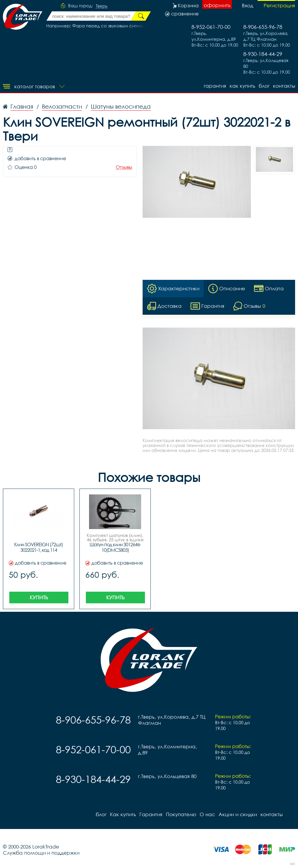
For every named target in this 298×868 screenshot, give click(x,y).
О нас (207, 814)
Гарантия (215, 86)
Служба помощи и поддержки (41, 853)
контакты (284, 86)
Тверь (102, 6)
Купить (39, 597)
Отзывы (124, 167)
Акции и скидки (238, 814)
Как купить (242, 86)
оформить (217, 5)
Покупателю (181, 814)
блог (264, 86)
